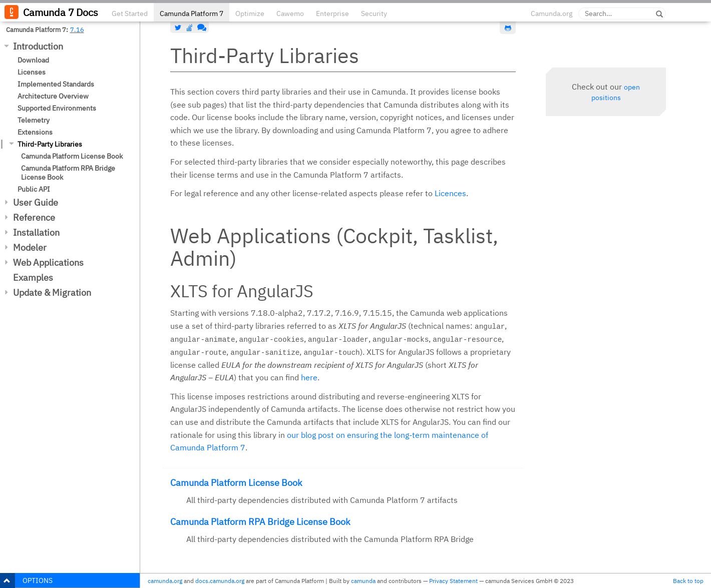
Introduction (38, 46)
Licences (450, 193)
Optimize (250, 14)
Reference (34, 217)
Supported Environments (57, 108)
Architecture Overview (53, 96)
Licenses (32, 72)
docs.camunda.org (220, 581)
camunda (363, 581)
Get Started (130, 14)
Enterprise (332, 14)
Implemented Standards (56, 84)
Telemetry (34, 120)
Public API (34, 189)
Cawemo (290, 14)
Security (374, 14)
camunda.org (165, 581)
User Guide (36, 202)
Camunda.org (552, 14)
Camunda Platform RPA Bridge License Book (68, 173)
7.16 (77, 30)
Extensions (35, 132)
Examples (33, 277)
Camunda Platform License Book (72, 156)
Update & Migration (52, 292)
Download (33, 60)
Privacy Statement (453, 581)
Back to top (688, 581)
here (309, 377)
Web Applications (48, 262)
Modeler (30, 247)
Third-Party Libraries (50, 144)
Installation (36, 232)
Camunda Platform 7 (192, 14)
